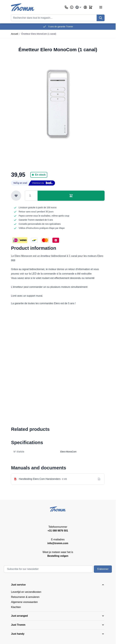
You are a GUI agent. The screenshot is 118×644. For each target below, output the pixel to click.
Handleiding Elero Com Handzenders (40, 479)
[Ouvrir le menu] (101, 7)
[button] (58, 585)
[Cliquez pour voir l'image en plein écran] (58, 103)
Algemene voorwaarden (24, 602)
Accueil (15, 34)
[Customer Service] (66, 7)
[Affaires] (72, 7)
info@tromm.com (58, 543)
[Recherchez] (101, 18)
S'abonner (103, 569)
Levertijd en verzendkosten (26, 592)
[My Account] (85, 7)
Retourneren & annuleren (25, 597)
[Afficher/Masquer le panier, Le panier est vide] (91, 7)
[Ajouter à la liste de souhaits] (16, 196)
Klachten (16, 607)
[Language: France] (79, 7)
